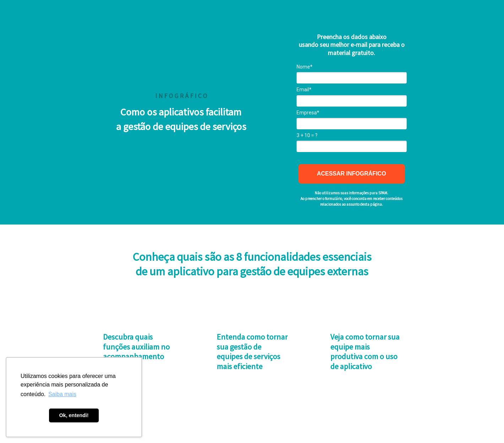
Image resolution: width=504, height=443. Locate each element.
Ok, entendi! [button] (74, 415)
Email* (304, 90)
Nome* (305, 67)
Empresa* (308, 113)
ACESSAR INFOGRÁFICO (351, 174)
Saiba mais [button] (62, 394)
